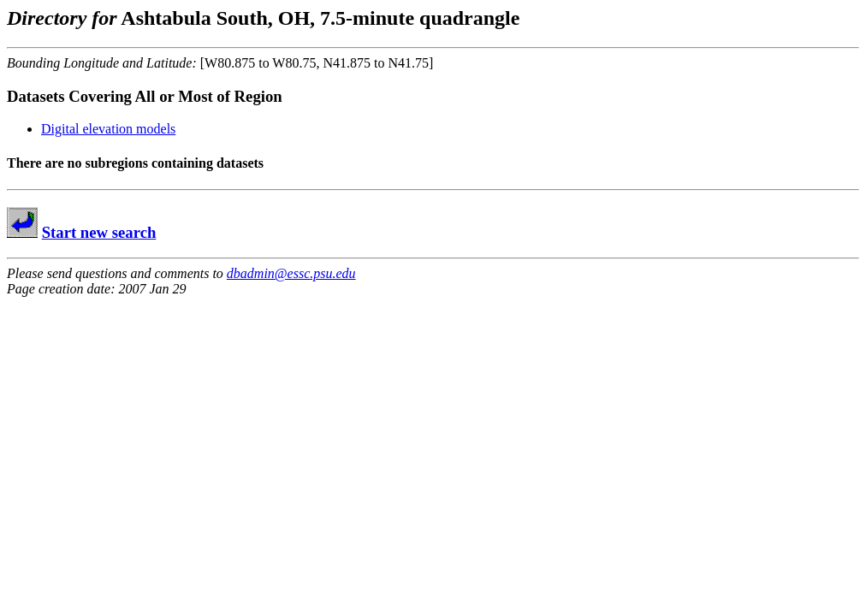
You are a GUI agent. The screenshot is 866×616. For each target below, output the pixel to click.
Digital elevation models (108, 129)
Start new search (99, 232)
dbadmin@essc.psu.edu (291, 273)
